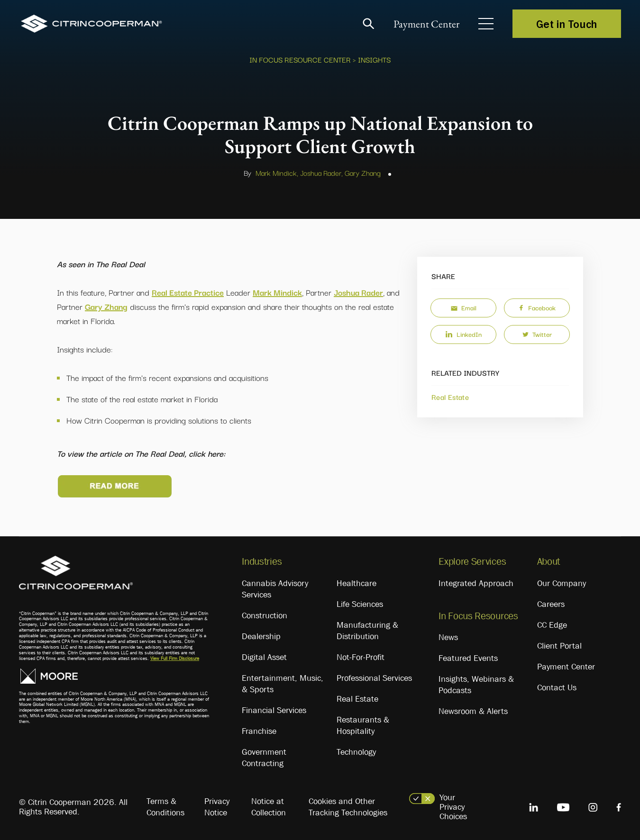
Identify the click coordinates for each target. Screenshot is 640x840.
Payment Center (426, 24)
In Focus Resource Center (300, 59)
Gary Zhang (363, 172)
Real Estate (450, 397)
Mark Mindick (277, 292)
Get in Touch (567, 24)
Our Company (562, 583)
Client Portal (559, 646)
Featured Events (468, 658)
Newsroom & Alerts (473, 711)
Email (464, 307)
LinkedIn (463, 334)
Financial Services (274, 710)
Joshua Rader (358, 292)
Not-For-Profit (361, 657)
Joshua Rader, (321, 172)
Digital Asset (264, 657)
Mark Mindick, (277, 172)
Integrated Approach (476, 583)
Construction (265, 615)
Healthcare (357, 583)
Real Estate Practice (188, 292)
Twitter (537, 334)
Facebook (537, 307)
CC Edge (552, 625)
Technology (356, 752)
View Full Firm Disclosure (175, 658)
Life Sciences (360, 604)
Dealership (261, 636)
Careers (551, 604)
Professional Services (374, 678)
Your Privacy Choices (453, 807)
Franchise (259, 731)
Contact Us (557, 687)
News (448, 637)
